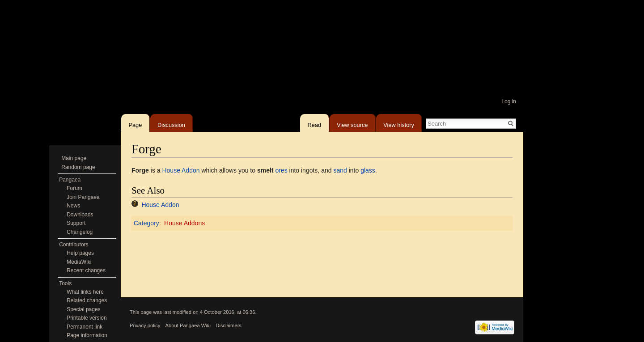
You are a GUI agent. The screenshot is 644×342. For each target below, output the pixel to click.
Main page (74, 158)
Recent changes (86, 270)
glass (368, 170)
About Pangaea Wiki (188, 325)
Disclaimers (229, 325)
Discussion (171, 123)
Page (135, 123)
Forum (74, 188)
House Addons (184, 223)
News (73, 206)
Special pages (83, 309)
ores (281, 170)
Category (146, 223)
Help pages (80, 253)
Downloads (80, 215)
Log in (509, 101)
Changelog (80, 232)
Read (315, 123)
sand (340, 170)
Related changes (87, 300)
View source (352, 123)
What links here (85, 292)
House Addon (181, 170)
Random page (78, 167)
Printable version (87, 318)
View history (399, 123)
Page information (87, 335)
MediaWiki (79, 262)
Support (76, 223)
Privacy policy (145, 325)
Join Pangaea (83, 197)
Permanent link (85, 327)
